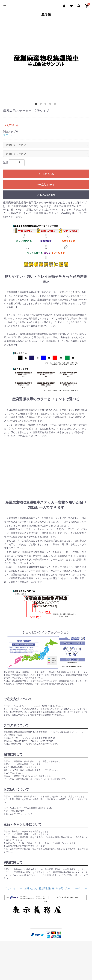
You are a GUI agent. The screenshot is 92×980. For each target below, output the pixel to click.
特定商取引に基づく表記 (51, 888)
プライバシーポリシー (76, 888)
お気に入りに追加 (46, 195)
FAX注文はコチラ (46, 185)
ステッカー (9, 135)
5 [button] (56, 104)
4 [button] (51, 104)
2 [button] (41, 104)
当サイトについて (14, 888)
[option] (46, 61)
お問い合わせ (31, 888)
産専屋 (46, 14)
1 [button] (37, 104)
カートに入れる (46, 174)
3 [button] (46, 104)
